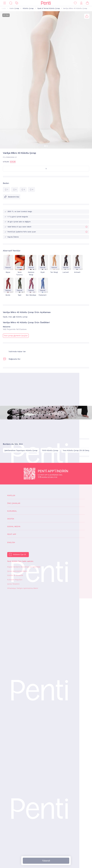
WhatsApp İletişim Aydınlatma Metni (23, 588)
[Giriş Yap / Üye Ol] (81, 3)
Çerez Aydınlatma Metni (17, 571)
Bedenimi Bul (12, 197)
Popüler (11, 496)
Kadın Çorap (14, 8)
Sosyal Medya (14, 527)
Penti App (12, 534)
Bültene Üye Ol (20, 555)
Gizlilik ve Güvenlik (15, 575)
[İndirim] (17, 3)
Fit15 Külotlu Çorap (50, 450)
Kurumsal (12, 511)
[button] (45, 146)
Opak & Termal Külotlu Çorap (49, 8)
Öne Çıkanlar (14, 503)
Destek (11, 519)
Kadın (4, 8)
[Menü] (5, 3)
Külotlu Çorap (28, 8)
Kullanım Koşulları (15, 580)
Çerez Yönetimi (13, 584)
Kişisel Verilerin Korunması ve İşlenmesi (24, 567)
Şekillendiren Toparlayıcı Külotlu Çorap (21, 450)
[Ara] (11, 3)
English (11, 542)
